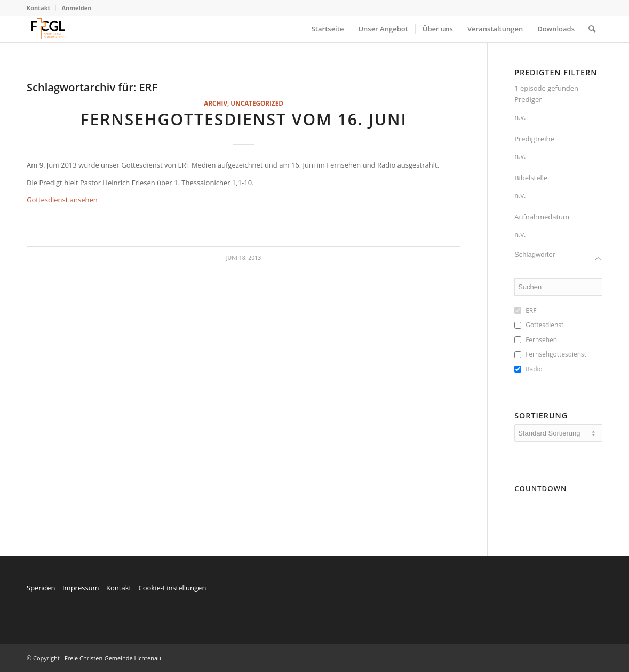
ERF (531, 311)
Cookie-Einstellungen (172, 588)
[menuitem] (41, 8)
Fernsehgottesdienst (556, 354)
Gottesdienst (544, 325)
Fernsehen (541, 340)
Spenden (41, 588)
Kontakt (38, 8)
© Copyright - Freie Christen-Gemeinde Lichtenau (94, 658)
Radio (534, 369)
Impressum (81, 588)
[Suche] (592, 29)
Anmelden (76, 8)
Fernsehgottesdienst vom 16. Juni (243, 119)
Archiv (216, 103)
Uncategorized (257, 103)
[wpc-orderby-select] (558, 433)
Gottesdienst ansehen (62, 200)
